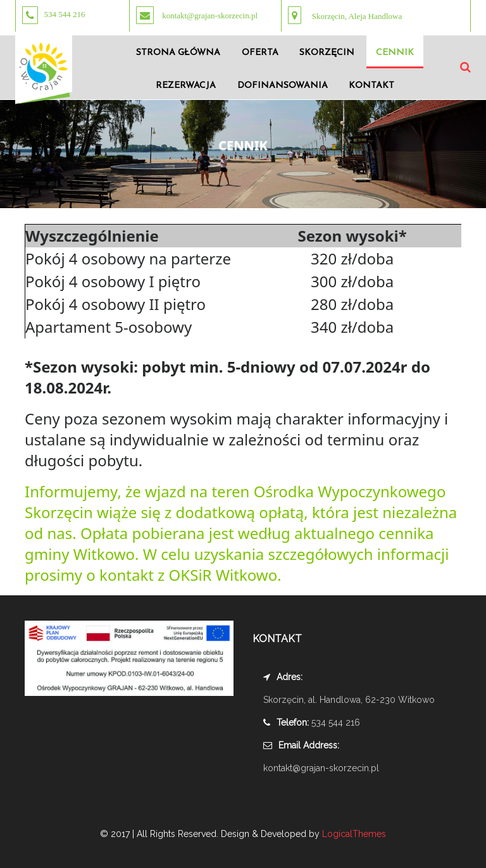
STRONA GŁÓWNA (178, 53)
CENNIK (395, 53)
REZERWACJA (186, 86)
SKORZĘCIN (327, 53)
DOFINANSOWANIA (283, 86)
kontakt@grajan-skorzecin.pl (321, 768)
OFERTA (260, 53)
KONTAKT (371, 86)
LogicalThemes (353, 834)
